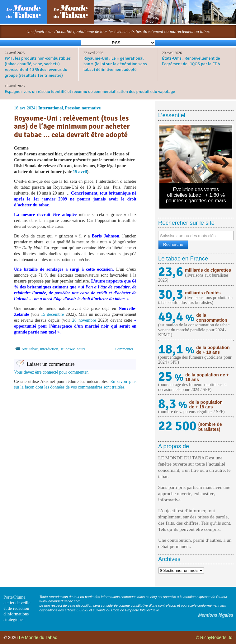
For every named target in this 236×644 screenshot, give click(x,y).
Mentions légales (216, 615)
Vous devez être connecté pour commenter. (51, 372)
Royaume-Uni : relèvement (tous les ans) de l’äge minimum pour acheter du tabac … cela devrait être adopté (72, 126)
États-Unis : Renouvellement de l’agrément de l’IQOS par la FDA (191, 61)
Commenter (124, 349)
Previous (169, 161)
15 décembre (52, 314)
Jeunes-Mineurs (73, 349)
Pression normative (83, 108)
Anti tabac (30, 349)
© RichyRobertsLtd (214, 637)
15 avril (80, 172)
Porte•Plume (14, 597)
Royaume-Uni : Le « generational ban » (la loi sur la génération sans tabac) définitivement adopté (115, 64)
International (51, 108)
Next (223, 161)
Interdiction (49, 349)
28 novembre (84, 320)
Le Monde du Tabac (38, 637)
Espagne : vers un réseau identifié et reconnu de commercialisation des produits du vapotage (90, 92)
